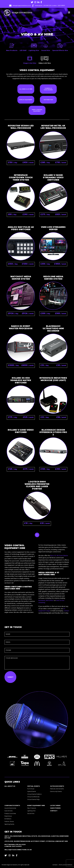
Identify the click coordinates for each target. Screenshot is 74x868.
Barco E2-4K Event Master (59, 556)
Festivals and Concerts (57, 789)
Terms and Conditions (66, 865)
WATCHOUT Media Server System (21, 278)
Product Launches (10, 813)
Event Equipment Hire (36, 805)
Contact (54, 811)
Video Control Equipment (37, 110)
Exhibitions (8, 819)
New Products (32, 808)
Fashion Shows (9, 821)
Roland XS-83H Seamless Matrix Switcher (21, 380)
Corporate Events (12, 805)
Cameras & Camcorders (48, 89)
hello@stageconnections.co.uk (22, 6)
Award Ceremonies (10, 808)
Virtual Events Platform (34, 794)
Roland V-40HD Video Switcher (21, 431)
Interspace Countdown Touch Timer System (21, 177)
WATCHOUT (50, 600)
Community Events (56, 791)
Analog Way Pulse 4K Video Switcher (21, 228)
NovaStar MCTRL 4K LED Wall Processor (53, 127)
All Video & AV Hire (26, 89)
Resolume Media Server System (53, 278)
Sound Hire (31, 813)
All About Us (10, 786)
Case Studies (55, 808)
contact (66, 611)
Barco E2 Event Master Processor (21, 327)
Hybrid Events (32, 791)
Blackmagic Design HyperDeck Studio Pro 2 (53, 432)
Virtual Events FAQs (33, 799)
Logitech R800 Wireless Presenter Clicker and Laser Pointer (37, 485)
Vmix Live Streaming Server (53, 228)
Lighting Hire (31, 811)
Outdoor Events (57, 786)
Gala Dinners (9, 811)
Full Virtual (31, 789)
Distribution (48, 100)
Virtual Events (34, 786)
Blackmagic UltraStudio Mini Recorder (53, 328)
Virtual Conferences (33, 797)
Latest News (55, 805)
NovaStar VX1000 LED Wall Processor (21, 127)
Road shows (8, 816)
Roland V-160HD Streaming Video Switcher (53, 177)
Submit (10, 677)
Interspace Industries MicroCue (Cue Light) (53, 379)
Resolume (42, 600)
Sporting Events (9, 824)
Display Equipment (26, 100)
